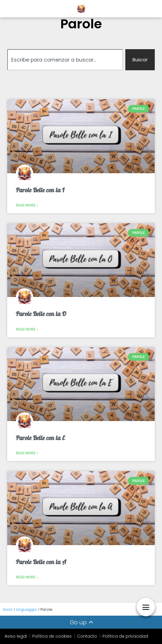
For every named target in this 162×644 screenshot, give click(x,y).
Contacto (87, 636)
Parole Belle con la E (40, 438)
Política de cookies (52, 636)
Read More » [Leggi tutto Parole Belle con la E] (27, 453)
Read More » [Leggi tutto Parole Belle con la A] (27, 577)
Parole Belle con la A (41, 562)
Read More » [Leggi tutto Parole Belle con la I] (27, 205)
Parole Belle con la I (40, 190)
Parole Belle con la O (41, 314)
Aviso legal (16, 636)
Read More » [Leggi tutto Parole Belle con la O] (27, 329)
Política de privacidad (125, 636)
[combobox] (65, 60)
